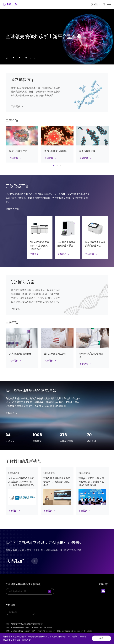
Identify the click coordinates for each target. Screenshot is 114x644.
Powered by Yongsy (73, 638)
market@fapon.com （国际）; (51, 631)
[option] (57, 37)
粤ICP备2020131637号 (49, 638)
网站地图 (28, 634)
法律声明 (19, 634)
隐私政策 (9, 634)
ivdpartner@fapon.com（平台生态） (78, 631)
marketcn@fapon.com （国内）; (24, 631)
